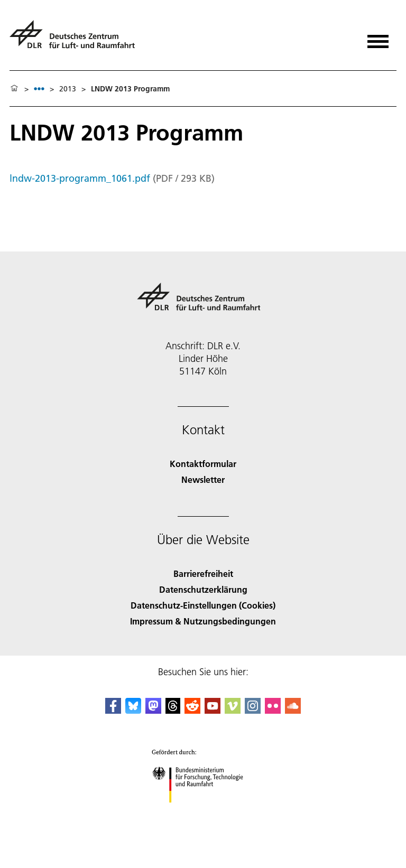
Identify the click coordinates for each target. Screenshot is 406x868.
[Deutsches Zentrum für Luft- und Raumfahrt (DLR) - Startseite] (76, 39)
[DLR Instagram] (253, 710)
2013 (68, 89)
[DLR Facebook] (113, 710)
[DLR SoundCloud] (293, 710)
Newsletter (203, 479)
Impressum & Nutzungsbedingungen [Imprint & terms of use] (203, 621)
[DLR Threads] (173, 710)
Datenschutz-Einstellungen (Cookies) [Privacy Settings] (203, 605)
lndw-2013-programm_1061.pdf (80, 178)
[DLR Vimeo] (233, 710)
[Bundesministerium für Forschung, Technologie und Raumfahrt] (203, 812)
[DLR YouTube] (213, 710)
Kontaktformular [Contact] (203, 464)
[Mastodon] (153, 710)
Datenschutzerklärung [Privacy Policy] (203, 589)
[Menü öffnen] (378, 38)
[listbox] (39, 88)
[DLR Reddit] (192, 710)
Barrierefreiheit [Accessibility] (203, 573)
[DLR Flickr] (273, 710)
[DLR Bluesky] (133, 710)
